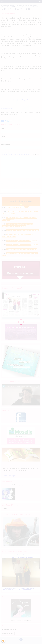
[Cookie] (3, 641)
